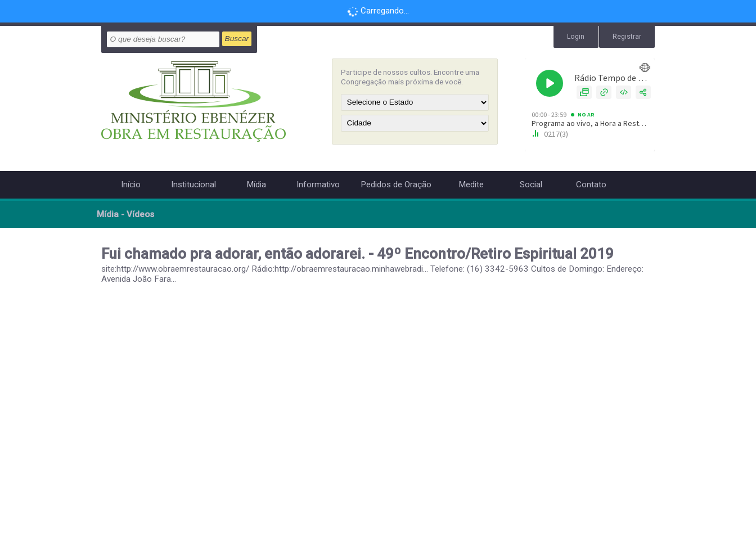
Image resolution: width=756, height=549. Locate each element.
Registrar (627, 37)
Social (531, 184)
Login (576, 37)
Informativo (318, 184)
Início (131, 184)
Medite (471, 184)
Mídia (256, 184)
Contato (591, 184)
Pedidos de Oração (396, 184)
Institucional (193, 184)
